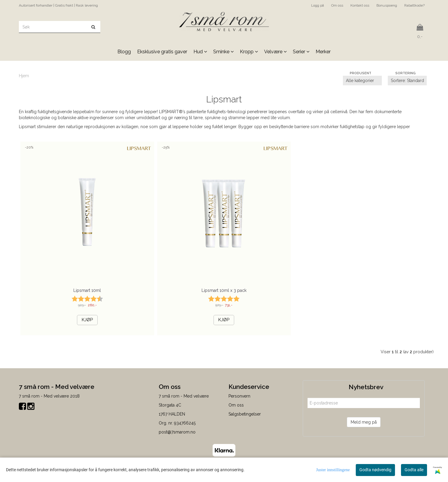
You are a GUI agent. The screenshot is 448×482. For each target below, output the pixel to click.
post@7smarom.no (177, 432)
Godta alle (414, 470)
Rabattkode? (414, 5)
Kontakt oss (360, 5)
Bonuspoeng (387, 5)
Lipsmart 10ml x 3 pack (224, 290)
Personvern (239, 396)
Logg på (318, 5)
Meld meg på (364, 422)
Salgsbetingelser (245, 414)
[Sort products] (407, 81)
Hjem (24, 76)
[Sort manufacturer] (362, 81)
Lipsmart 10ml (87, 290)
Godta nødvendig (375, 470)
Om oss (337, 5)
